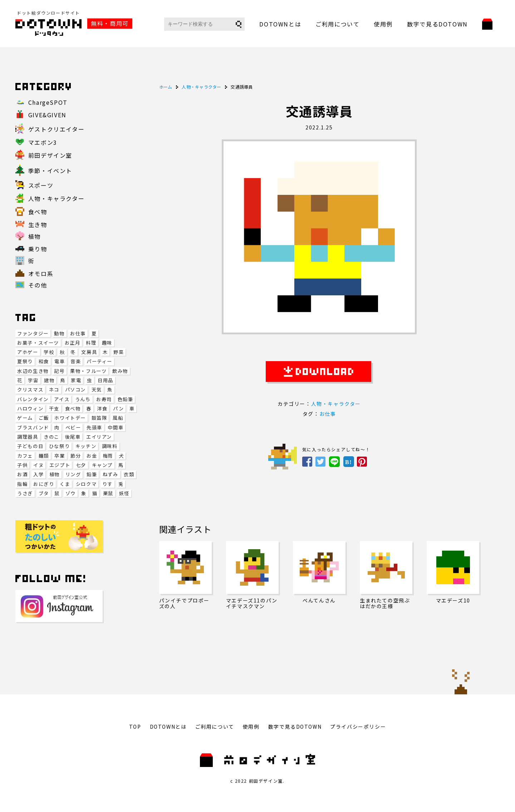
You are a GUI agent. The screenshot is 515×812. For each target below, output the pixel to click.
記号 (59, 371)
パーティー (99, 361)
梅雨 (108, 456)
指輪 (22, 484)
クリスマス (30, 390)
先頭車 (94, 427)
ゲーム (25, 418)
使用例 (383, 24)
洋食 (102, 409)
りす (107, 484)
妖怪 (124, 493)
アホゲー (28, 352)
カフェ (25, 456)
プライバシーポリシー (358, 727)
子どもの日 (30, 446)
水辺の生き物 (33, 371)
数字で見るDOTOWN (437, 24)
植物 (55, 474)
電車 (60, 361)
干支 (54, 409)
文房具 (89, 352)
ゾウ (71, 493)
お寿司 (104, 399)
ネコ (54, 390)
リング (73, 474)
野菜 (119, 352)
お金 (92, 456)
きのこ (51, 437)
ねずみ (111, 474)
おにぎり (44, 484)
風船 (118, 418)
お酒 (22, 474)
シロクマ (86, 484)
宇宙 (33, 380)
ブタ (44, 493)
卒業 (60, 456)
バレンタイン (33, 399)
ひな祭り (59, 446)
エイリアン (99, 437)
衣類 (129, 474)
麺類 (44, 456)
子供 (22, 465)
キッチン (86, 446)
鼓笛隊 (99, 418)
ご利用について (337, 24)
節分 (76, 456)
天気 (97, 390)
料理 (91, 343)
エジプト (60, 465)
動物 (59, 333)
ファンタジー (33, 333)
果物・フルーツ (88, 371)
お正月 (73, 343)
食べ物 (73, 409)
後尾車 (73, 437)
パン (118, 409)
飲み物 (120, 371)
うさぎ (25, 493)
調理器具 (28, 437)
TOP (135, 727)
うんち (83, 399)
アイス (62, 399)
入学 (38, 474)
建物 (49, 380)
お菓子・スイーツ (38, 343)
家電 (76, 380)
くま (65, 484)
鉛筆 (92, 474)
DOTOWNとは (280, 24)
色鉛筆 (126, 399)
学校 (49, 352)
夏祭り (25, 361)
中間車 (116, 427)
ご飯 (44, 418)
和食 (44, 361)
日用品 (106, 380)
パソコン (75, 390)
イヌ (38, 465)
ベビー (73, 427)
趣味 (107, 343)
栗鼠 (108, 493)
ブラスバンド (33, 427)
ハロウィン (30, 409)
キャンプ (102, 465)
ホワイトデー (70, 418)
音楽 (76, 361)
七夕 (81, 465)
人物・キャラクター (336, 404)
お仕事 (78, 333)
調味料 (110, 446)
